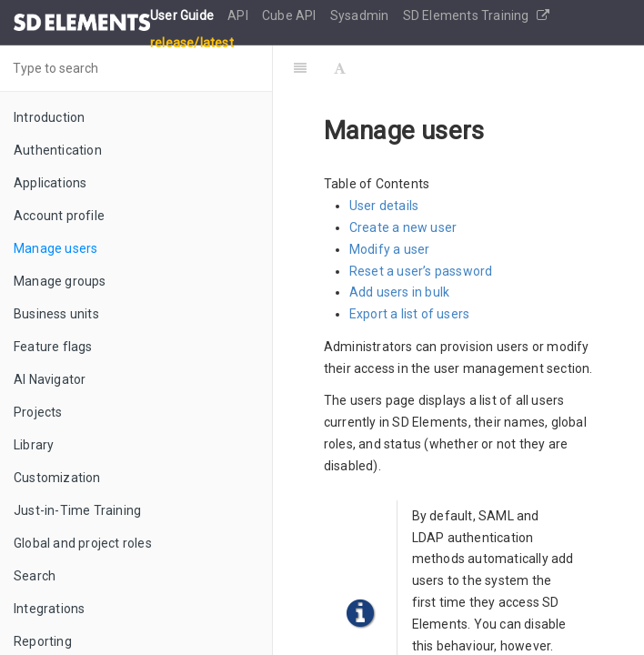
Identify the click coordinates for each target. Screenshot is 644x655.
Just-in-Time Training (77, 510)
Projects (38, 412)
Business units (56, 314)
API (239, 15)
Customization (57, 478)
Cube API (291, 15)
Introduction (49, 117)
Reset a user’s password (421, 271)
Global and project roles (83, 543)
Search (35, 576)
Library (34, 445)
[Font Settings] (340, 68)
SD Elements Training (476, 15)
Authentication (58, 150)
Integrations (49, 609)
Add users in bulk (399, 292)
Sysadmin (361, 15)
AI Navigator (50, 379)
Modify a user (390, 249)
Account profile (59, 216)
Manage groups (60, 281)
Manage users (55, 248)
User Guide (183, 15)
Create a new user (403, 227)
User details (384, 206)
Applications (50, 183)
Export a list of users (409, 314)
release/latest (192, 43)
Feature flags (53, 347)
